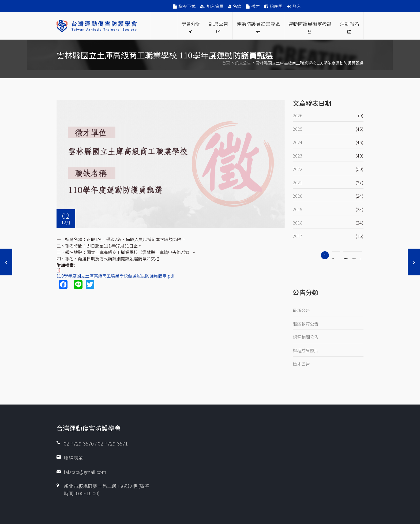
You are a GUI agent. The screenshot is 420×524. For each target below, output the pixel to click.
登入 (297, 6)
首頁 (226, 63)
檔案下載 (187, 6)
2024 (298, 142)
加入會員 (215, 6)
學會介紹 (191, 27)
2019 (298, 209)
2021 (298, 182)
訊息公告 (219, 27)
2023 (298, 156)
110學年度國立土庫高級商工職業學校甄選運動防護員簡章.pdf (115, 276)
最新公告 (301, 310)
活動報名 (350, 27)
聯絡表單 (73, 458)
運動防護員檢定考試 (310, 27)
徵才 (256, 6)
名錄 (237, 6)
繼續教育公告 (306, 324)
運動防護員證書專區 (258, 27)
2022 (298, 169)
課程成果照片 (306, 350)
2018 (298, 223)
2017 (298, 236)
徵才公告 (301, 364)
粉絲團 (276, 6)
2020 (298, 196)
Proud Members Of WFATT (164, 26)
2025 (298, 129)
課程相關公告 (306, 337)
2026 (298, 115)
